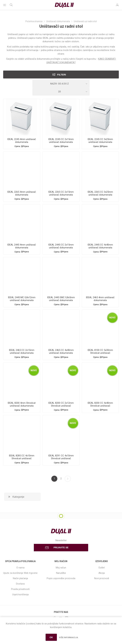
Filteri (62, 75)
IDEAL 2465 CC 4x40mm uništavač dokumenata (61, 352)
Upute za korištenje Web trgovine (20, 573)
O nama (20, 568)
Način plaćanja (20, 578)
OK (51, 637)
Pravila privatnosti (20, 589)
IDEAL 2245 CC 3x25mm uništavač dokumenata (100, 141)
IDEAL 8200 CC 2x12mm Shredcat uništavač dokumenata (61, 406)
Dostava (20, 584)
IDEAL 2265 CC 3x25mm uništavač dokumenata (100, 193)
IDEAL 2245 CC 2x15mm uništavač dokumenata (61, 141)
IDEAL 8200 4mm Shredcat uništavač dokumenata (22, 404)
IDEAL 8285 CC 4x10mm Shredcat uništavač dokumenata (22, 458)
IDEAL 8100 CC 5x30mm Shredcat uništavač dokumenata (100, 353)
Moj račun (61, 568)
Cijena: (17, 146)
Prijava (26, 146)
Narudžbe (61, 573)
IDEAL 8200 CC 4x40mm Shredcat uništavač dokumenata (100, 406)
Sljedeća (68, 479)
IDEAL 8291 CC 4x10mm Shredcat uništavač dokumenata (61, 458)
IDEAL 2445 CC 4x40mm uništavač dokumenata (100, 246)
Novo (112, 318)
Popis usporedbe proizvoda (61, 578)
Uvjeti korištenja (20, 594)
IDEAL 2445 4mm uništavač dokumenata (22, 246)
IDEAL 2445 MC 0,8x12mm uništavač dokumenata (22, 299)
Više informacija (68, 637)
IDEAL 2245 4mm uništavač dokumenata (22, 141)
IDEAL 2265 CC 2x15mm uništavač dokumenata (61, 193)
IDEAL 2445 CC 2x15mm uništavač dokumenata (61, 246)
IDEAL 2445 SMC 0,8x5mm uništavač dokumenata (61, 299)
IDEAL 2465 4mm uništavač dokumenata (100, 299)
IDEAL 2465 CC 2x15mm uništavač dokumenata (22, 352)
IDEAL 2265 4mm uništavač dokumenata (22, 193)
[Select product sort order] (61, 84)
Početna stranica (34, 21)
